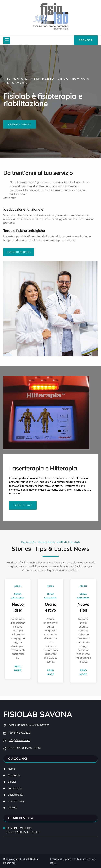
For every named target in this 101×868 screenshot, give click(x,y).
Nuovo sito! (83, 607)
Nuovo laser (18, 607)
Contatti (13, 807)
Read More (20, 669)
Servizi (12, 782)
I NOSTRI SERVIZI (19, 252)
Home (11, 769)
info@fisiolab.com (19, 740)
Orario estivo (50, 607)
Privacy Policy (16, 801)
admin (18, 586)
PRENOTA (86, 40)
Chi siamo (14, 775)
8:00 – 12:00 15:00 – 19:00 (25, 748)
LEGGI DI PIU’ (23, 505)
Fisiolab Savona (38, 714)
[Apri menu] (7, 40)
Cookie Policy (16, 795)
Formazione (15, 788)
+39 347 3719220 (19, 733)
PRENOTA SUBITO (20, 124)
